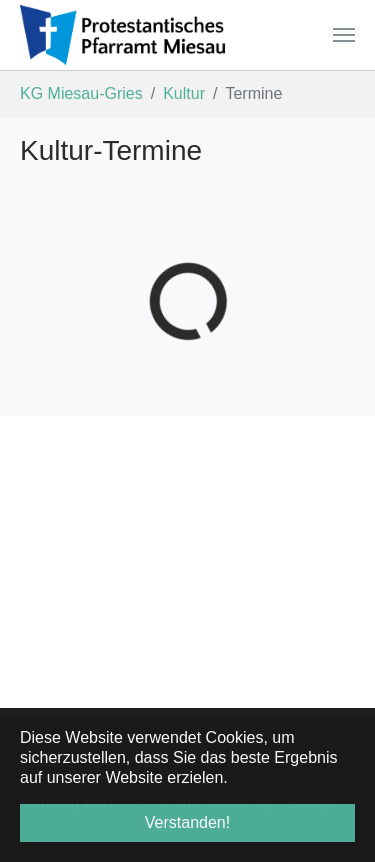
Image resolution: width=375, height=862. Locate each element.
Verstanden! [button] (187, 822)
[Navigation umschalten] (344, 35)
